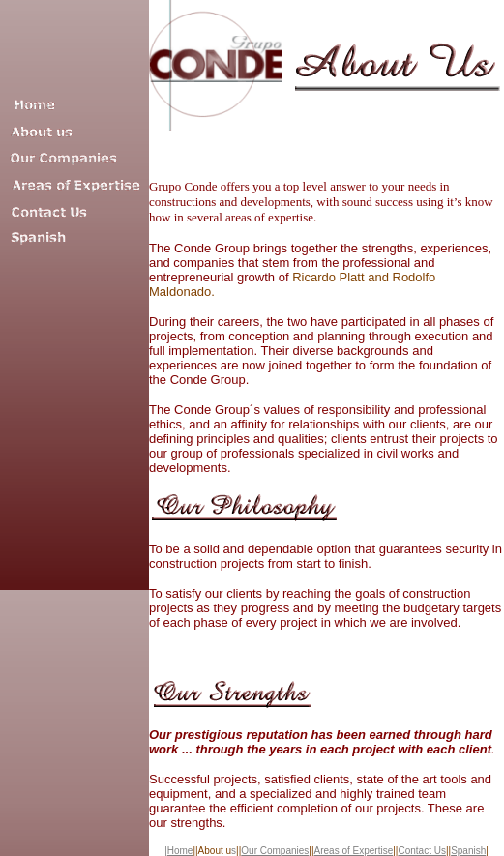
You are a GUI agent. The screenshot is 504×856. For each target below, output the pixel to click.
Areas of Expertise (354, 851)
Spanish (468, 851)
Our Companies (275, 851)
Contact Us (421, 851)
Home (180, 851)
